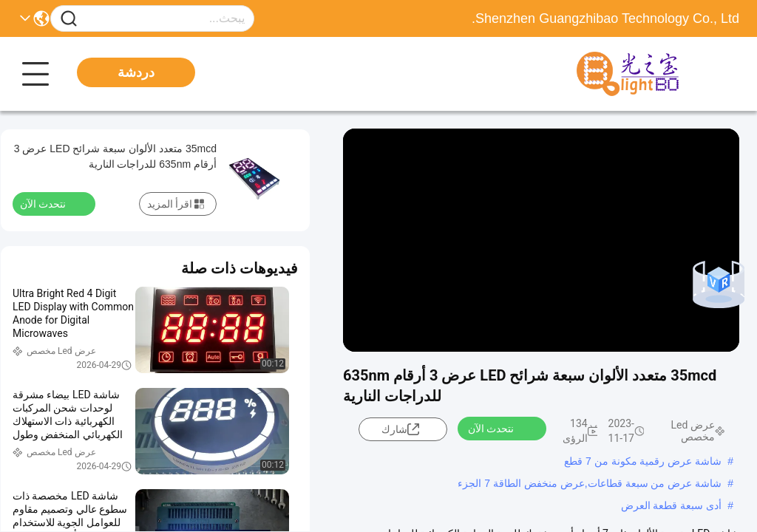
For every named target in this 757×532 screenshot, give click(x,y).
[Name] (69, 19)
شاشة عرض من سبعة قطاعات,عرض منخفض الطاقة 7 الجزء (590, 483)
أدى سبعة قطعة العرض (672, 505)
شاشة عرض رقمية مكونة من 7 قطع (643, 461)
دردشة (136, 72)
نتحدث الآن (500, 428)
